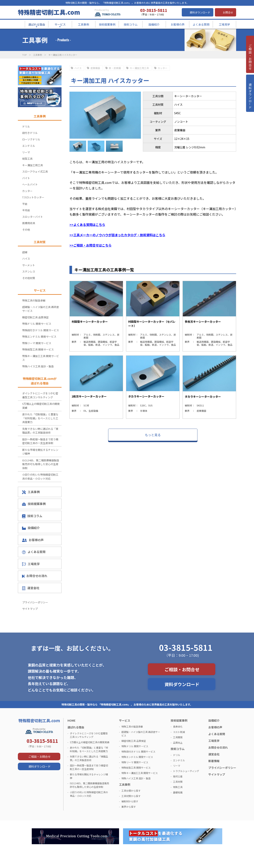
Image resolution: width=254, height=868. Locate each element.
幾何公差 (178, 776)
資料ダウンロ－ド (250, 101)
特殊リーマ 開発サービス (37, 343)
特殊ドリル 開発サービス (37, 324)
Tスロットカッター (33, 197)
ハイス (78, 68)
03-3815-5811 (186, 647)
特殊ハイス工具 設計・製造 (38, 366)
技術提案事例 (34, 504)
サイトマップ (30, 609)
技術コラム (32, 516)
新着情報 (214, 761)
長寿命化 (178, 726)
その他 (26, 230)
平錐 (25, 204)
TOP (24, 55)
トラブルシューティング (186, 771)
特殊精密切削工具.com (49, 12)
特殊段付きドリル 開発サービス (41, 330)
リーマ (26, 152)
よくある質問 (34, 552)
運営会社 (31, 588)
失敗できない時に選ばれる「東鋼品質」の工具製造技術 (40, 431)
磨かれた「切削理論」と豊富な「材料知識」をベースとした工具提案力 (40, 418)
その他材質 (29, 278)
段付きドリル (30, 133)
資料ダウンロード (200, 12)
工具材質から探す (131, 796)
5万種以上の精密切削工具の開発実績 (41, 406)
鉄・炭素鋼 (115, 68)
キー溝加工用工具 (139, 68)
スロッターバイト (33, 217)
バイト (26, 178)
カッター (163, 68)
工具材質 (178, 782)
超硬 (25, 252)
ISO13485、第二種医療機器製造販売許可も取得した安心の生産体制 (41, 464)
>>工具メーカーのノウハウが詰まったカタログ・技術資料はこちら (117, 235)
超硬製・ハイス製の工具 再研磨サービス (41, 309)
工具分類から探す (131, 791)
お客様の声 (33, 540)
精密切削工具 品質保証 (35, 317)
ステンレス (29, 271)
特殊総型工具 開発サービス (38, 349)
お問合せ (228, 12)
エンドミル (29, 146)
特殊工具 (178, 787)
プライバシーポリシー (35, 602)
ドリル (26, 126)
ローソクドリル (31, 139)
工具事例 (38, 55)
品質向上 (178, 743)
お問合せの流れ (35, 576)
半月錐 (26, 210)
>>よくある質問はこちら (87, 225)
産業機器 (95, 68)
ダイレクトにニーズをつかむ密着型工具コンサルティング (40, 395)
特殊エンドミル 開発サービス (39, 337)
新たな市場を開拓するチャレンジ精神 (40, 452)
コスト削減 (179, 732)
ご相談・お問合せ (182, 669)
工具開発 (178, 737)
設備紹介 (31, 528)
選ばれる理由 (76, 727)
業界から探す (129, 807)
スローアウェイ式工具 (35, 171)
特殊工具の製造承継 (34, 300)
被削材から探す (130, 801)
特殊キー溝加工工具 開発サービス (41, 358)
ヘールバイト (30, 184)
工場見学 (31, 564)
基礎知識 (178, 792)
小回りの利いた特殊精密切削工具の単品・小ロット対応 (40, 477)
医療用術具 (29, 223)
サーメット (29, 265)
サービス (125, 720)
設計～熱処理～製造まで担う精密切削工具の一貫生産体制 (40, 441)
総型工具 (27, 159)
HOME (71, 720)
